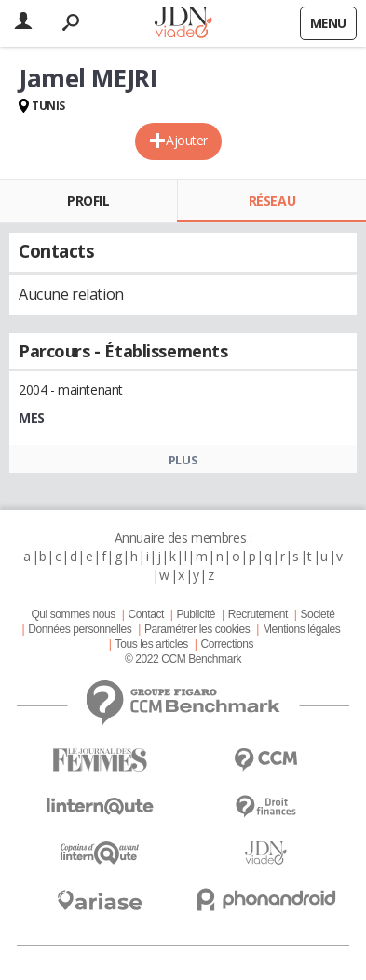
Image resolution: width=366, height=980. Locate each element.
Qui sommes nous (73, 614)
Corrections (227, 644)
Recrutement (258, 614)
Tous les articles (152, 644)
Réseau (272, 201)
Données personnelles (80, 629)
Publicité (197, 614)
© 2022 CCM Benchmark (183, 659)
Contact (145, 614)
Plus (183, 460)
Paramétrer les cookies (197, 629)
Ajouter (187, 140)
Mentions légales (301, 629)
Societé (317, 614)
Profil (88, 201)
